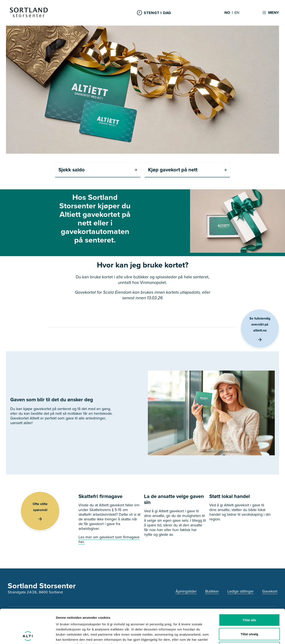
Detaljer (227, 636)
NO (227, 13)
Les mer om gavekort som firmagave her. (109, 539)
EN (237, 13)
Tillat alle (249, 588)
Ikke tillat (249, 616)
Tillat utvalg (249, 602)
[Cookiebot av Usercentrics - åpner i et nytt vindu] (28, 636)
